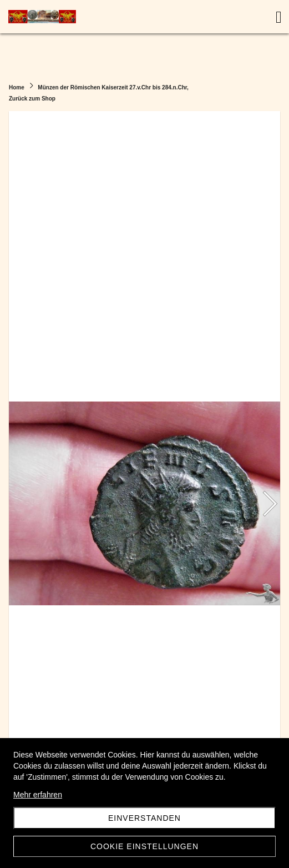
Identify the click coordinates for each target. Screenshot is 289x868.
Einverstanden (144, 818)
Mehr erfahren (38, 795)
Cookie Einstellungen (144, 846)
